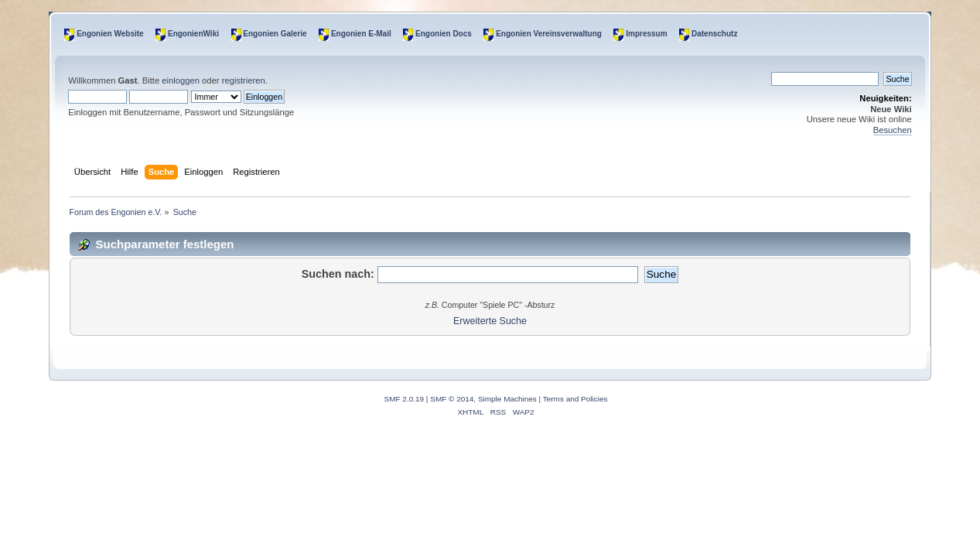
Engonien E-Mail (361, 34)
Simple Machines (507, 399)
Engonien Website (110, 34)
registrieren (244, 80)
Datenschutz (714, 34)
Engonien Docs (444, 34)
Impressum (646, 34)
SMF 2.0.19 (405, 399)
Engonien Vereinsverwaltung (549, 34)
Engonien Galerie (275, 34)
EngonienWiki (193, 34)
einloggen (181, 80)
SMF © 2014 (452, 399)
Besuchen (893, 130)
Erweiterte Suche (490, 321)
